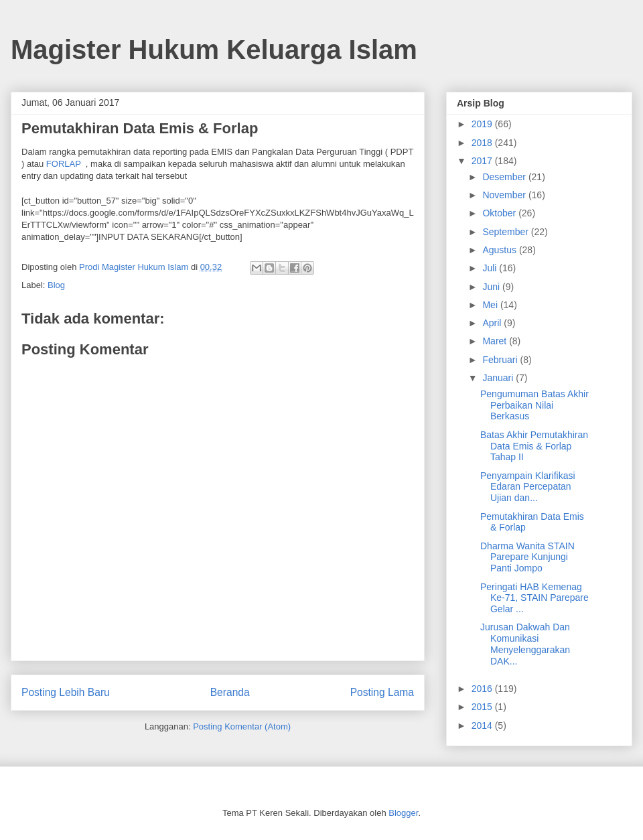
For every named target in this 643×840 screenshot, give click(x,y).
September (506, 232)
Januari (499, 378)
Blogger (403, 813)
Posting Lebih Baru (66, 692)
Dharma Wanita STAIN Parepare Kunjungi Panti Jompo (527, 557)
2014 (483, 725)
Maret (496, 341)
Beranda (230, 692)
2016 (483, 689)
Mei (491, 305)
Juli (491, 268)
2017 (483, 161)
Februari (501, 360)
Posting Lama (382, 692)
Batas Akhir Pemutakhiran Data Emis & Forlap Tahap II (534, 446)
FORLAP (64, 164)
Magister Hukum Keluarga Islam (214, 50)
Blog (56, 285)
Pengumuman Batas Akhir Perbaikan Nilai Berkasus (534, 405)
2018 (483, 143)
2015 (483, 707)
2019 (483, 124)
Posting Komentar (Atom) (242, 726)
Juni (492, 287)
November (505, 195)
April (493, 323)
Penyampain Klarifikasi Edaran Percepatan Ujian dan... (528, 487)
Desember (505, 177)
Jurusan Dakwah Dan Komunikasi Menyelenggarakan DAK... (525, 644)
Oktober (500, 213)
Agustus (500, 250)
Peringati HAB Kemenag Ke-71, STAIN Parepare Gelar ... (534, 598)
